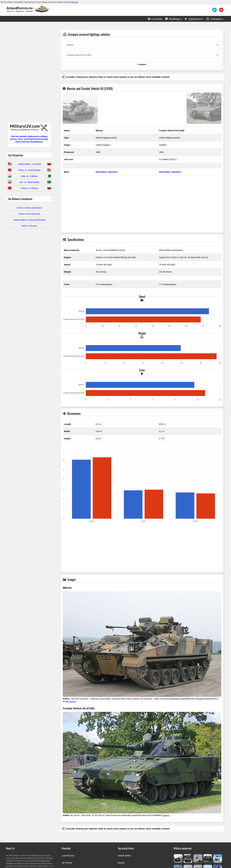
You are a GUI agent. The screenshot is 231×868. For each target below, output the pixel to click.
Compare (142, 64)
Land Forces (68, 856)
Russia (121, 863)
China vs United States (29, 170)
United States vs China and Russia (29, 220)
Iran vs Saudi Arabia (29, 182)
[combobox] (142, 45)
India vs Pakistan (29, 176)
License (72, 701)
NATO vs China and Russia (29, 208)
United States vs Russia (29, 164)
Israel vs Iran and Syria (29, 214)
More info (75, 2)
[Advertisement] (29, 73)
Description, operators (107, 172)
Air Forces (67, 863)
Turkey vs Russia (29, 188)
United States (124, 856)
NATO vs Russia (29, 226)
